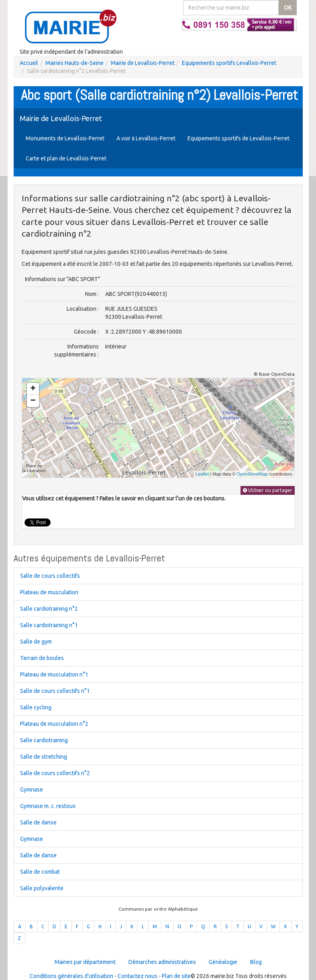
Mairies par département (85, 962)
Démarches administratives (162, 962)
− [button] (33, 401)
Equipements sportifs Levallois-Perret (229, 63)
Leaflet (202, 474)
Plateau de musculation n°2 (54, 724)
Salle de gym (36, 642)
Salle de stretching (44, 757)
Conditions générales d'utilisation (71, 976)
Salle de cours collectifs (50, 576)
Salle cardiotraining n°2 (49, 609)
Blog (256, 962)
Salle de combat (40, 872)
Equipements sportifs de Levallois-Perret (239, 138)
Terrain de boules (42, 658)
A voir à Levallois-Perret (146, 138)
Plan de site (176, 976)
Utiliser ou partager (268, 490)
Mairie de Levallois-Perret (143, 63)
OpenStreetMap (252, 474)
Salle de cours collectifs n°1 (55, 691)
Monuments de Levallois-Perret (65, 138)
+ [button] (33, 389)
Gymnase (32, 790)
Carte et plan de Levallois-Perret (66, 158)
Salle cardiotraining (44, 740)
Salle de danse (38, 822)
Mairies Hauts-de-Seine (74, 63)
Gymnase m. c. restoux (48, 806)
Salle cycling (36, 707)
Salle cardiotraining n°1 (49, 625)
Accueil (29, 63)
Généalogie (223, 962)
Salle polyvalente (42, 888)
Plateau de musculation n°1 (54, 674)
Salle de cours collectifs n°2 (55, 773)
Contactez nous (138, 976)
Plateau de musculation (49, 592)
